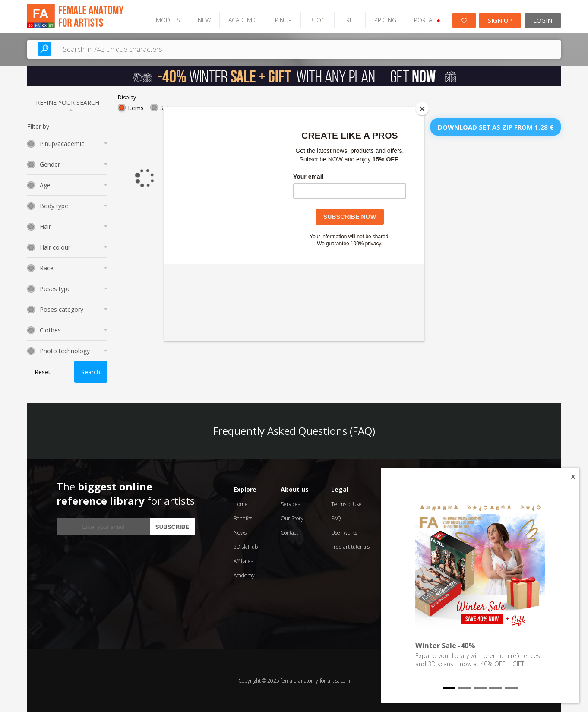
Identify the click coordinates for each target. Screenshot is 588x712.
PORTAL (427, 20)
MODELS (168, 20)
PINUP (283, 20)
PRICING (385, 20)
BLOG (318, 20)
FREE (350, 20)
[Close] (422, 109)
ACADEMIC (243, 20)
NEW (204, 20)
